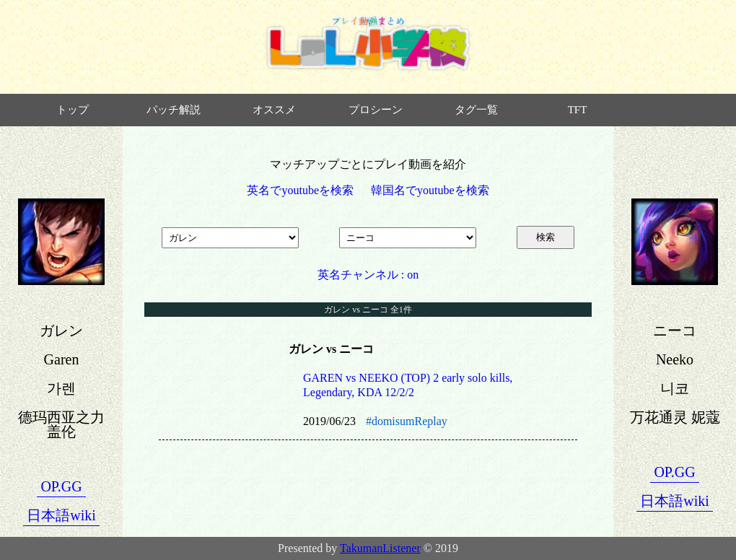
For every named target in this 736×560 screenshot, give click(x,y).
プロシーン (376, 110)
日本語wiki (61, 515)
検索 (546, 237)
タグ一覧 (476, 110)
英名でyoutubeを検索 (300, 190)
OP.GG (61, 486)
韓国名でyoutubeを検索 (430, 190)
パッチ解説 (174, 110)
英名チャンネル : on (368, 275)
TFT (578, 110)
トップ (73, 110)
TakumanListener (380, 548)
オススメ (274, 110)
